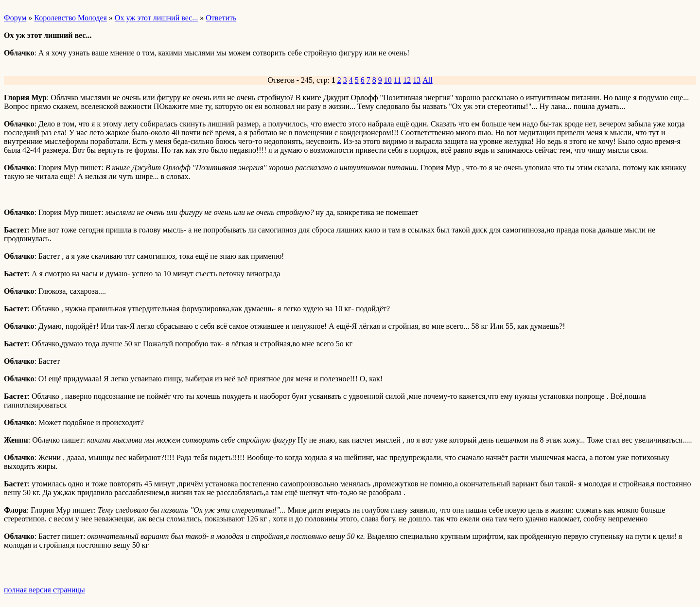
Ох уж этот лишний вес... (156, 18)
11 (397, 80)
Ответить (221, 18)
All (427, 80)
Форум (15, 18)
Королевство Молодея (70, 18)
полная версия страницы (44, 590)
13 (417, 80)
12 (407, 80)
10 (388, 80)
